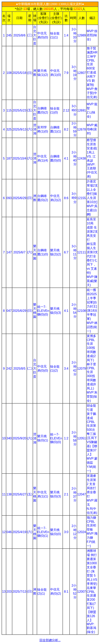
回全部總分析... (50, 640)
